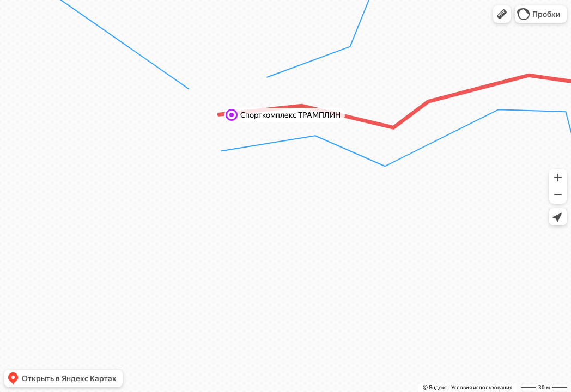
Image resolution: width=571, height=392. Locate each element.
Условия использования (482, 387)
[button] (502, 14)
